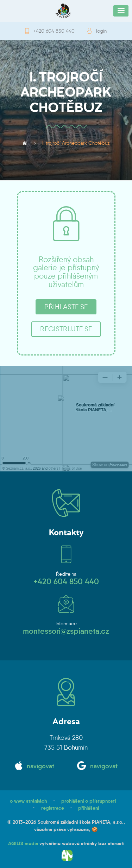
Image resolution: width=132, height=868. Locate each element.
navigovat (40, 766)
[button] (121, 11)
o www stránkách (28, 801)
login (101, 31)
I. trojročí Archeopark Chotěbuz (76, 143)
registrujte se (66, 329)
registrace (53, 808)
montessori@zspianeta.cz (66, 631)
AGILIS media (23, 843)
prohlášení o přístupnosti (89, 801)
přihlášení (89, 808)
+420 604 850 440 (54, 31)
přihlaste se (66, 307)
